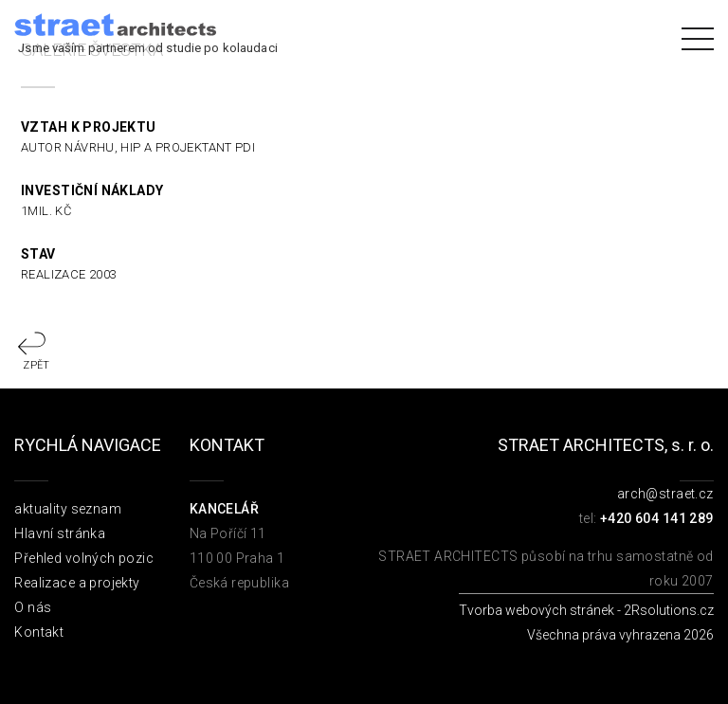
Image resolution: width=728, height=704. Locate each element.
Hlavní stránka (60, 533)
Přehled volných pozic (84, 558)
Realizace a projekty (77, 583)
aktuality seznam (68, 509)
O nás (33, 607)
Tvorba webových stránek (537, 610)
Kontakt (39, 632)
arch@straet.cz (665, 494)
